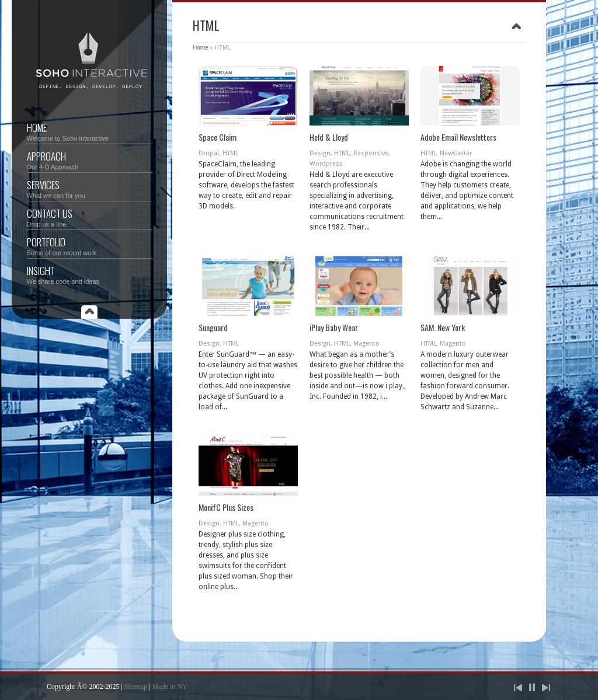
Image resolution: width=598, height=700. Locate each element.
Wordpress (326, 164)
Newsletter (456, 153)
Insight (90, 274)
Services (90, 188)
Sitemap (136, 687)
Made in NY (170, 687)
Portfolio (90, 245)
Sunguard (213, 327)
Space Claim (218, 137)
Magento (366, 344)
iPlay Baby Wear (334, 327)
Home (90, 131)
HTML (230, 153)
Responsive (371, 153)
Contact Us (90, 217)
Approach (90, 160)
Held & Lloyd (329, 137)
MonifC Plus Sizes (226, 507)
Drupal (209, 153)
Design (320, 153)
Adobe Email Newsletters (458, 137)
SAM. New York (443, 327)
